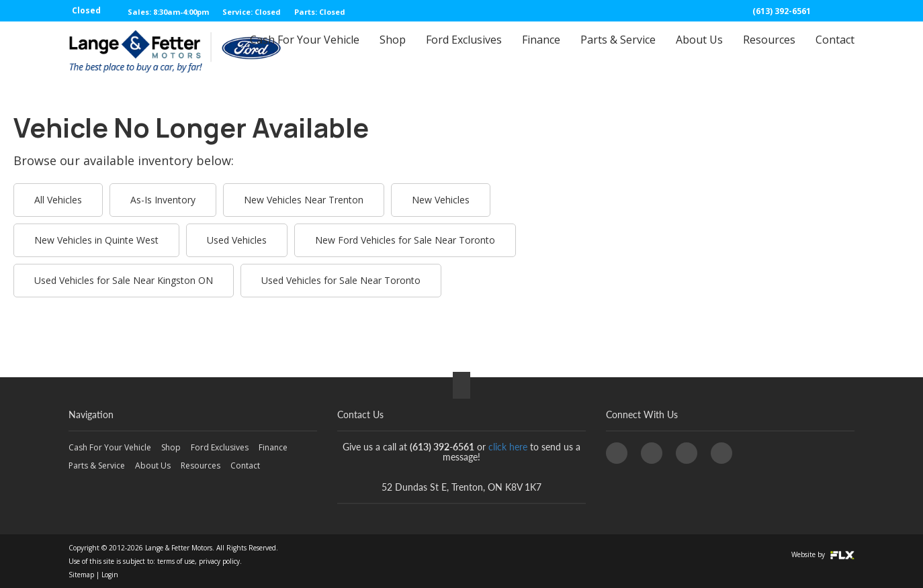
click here (508, 447)
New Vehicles (441, 200)
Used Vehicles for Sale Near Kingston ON (124, 280)
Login (110, 575)
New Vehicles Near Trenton (304, 200)
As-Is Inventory (163, 200)
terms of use (176, 561)
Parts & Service (618, 52)
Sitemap (81, 575)
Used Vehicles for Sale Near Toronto (341, 280)
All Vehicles (58, 200)
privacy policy (219, 561)
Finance (541, 52)
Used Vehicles (237, 240)
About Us (699, 52)
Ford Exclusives (464, 52)
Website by (823, 554)
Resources (769, 52)
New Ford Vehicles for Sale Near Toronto (405, 240)
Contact (835, 52)
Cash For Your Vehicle (305, 52)
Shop (393, 52)
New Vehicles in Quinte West (96, 240)
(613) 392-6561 (782, 11)
